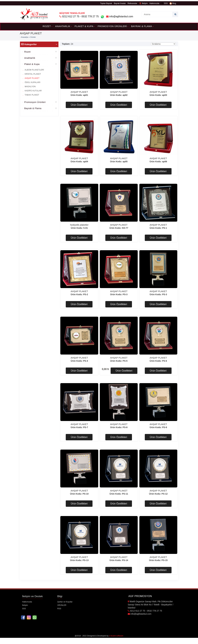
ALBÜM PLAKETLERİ (34, 70)
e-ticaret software (116, 636)
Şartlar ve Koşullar (65, 602)
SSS (164, 3)
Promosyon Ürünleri (112, 26)
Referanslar (132, 3)
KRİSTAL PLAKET (33, 74)
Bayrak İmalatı (120, 3)
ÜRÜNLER (62, 605)
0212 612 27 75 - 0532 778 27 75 (80, 16)
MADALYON (30, 87)
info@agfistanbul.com (120, 16)
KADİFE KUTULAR (33, 91)
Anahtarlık (63, 26)
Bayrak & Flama (142, 26)
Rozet (47, 26)
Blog (173, 3)
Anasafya (25, 37)
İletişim (143, 3)
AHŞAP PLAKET (32, 78)
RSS (59, 609)
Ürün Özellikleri (79, 105)
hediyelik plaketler (79, 225)
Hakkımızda (154, 3)
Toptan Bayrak (106, 3)
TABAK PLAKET (32, 95)
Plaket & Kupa (84, 26)
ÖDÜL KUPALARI (32, 82)
